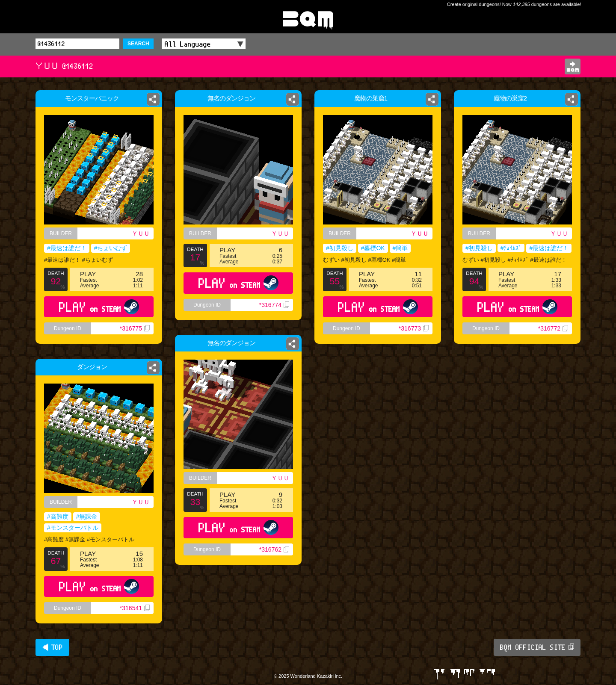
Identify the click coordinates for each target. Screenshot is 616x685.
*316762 (274, 549)
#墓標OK (373, 248)
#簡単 (400, 248)
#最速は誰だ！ (67, 248)
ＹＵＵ (141, 233)
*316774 (274, 305)
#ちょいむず (111, 248)
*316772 (553, 328)
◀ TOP (52, 647)
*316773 (414, 328)
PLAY (99, 307)
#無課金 (87, 517)
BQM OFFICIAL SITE (537, 647)
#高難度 (58, 517)
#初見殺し (340, 248)
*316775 (135, 328)
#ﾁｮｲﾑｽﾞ (511, 248)
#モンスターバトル (73, 528)
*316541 (135, 608)
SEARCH (138, 44)
